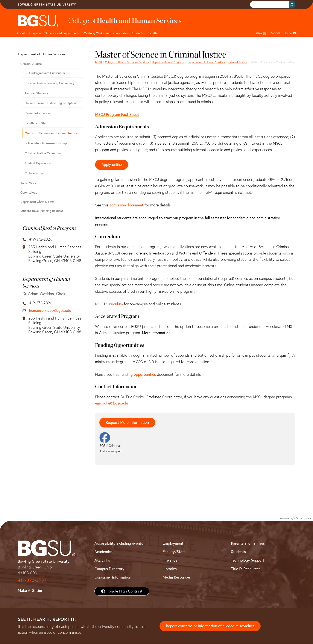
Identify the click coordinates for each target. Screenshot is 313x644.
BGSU (98, 62)
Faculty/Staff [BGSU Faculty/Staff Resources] (174, 552)
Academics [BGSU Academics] (103, 552)
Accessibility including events (119, 543)
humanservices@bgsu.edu (50, 311)
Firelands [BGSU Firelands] (170, 560)
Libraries (170, 569)
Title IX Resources (246, 569)
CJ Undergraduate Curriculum (45, 73)
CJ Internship (34, 173)
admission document (126, 205)
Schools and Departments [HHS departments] (63, 33)
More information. (157, 333)
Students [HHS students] (138, 33)
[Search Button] (292, 5)
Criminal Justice (238, 62)
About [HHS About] (21, 33)
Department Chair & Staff (37, 202)
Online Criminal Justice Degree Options (51, 103)
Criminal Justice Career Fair (43, 153)
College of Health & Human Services (127, 62)
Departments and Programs (168, 62)
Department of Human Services (206, 62)
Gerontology (29, 192)
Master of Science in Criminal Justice (51, 133)
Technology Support (248, 560)
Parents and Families (248, 543)
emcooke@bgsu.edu (112, 403)
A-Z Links (102, 560)
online (174, 291)
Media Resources (177, 577)
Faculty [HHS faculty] (153, 33)
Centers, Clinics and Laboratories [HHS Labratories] (106, 33)
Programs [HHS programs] (35, 33)
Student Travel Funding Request (42, 211)
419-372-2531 (32, 580)
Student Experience (38, 163)
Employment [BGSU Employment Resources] (173, 543)
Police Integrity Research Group (46, 143)
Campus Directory (109, 569)
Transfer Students (36, 93)
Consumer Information (113, 577)
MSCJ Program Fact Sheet (117, 114)
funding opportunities (138, 374)
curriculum (114, 304)
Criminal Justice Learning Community (49, 83)
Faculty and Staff (36, 123)
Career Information (37, 113)
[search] (269, 5)
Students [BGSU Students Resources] (238, 552)
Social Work (28, 183)
